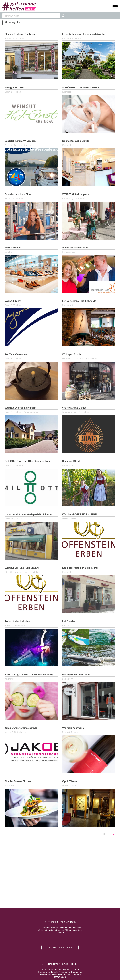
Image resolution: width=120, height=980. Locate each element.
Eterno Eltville (12, 247)
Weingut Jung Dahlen (74, 408)
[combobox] (31, 16)
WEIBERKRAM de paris (75, 194)
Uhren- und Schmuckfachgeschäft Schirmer (28, 514)
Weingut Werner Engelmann (20, 408)
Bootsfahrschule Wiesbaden (20, 141)
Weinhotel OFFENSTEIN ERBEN (80, 514)
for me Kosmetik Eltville (76, 141)
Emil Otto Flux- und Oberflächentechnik (27, 461)
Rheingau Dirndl (71, 461)
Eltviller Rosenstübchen (18, 781)
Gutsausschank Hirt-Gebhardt (79, 301)
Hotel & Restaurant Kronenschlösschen (84, 34)
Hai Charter (69, 621)
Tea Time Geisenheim (16, 354)
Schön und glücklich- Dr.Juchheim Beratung (29, 674)
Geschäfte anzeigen (60, 948)
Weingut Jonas (13, 301)
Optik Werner (70, 781)
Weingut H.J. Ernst (15, 87)
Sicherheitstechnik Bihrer (19, 194)
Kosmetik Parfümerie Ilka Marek (80, 568)
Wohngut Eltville (71, 354)
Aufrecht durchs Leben (17, 621)
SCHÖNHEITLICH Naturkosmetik (81, 87)
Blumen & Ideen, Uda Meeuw (21, 34)
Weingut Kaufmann (73, 728)
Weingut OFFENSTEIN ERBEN (22, 568)
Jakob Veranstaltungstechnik (21, 728)
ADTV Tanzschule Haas (75, 247)
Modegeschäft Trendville (76, 674)
